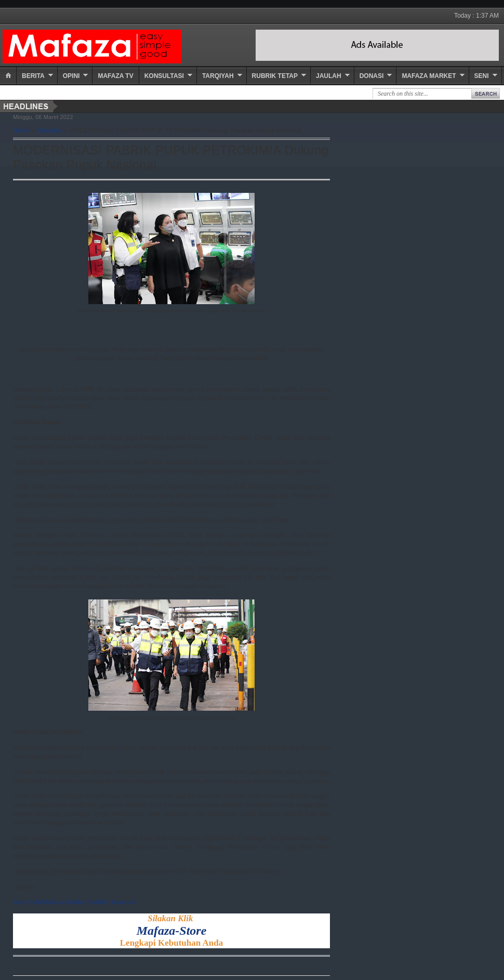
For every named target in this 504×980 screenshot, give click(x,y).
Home (22, 130)
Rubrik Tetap (275, 76)
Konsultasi (164, 76)
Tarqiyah (218, 76)
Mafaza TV (115, 76)
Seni (482, 76)
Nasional (50, 130)
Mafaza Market (429, 76)
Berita (33, 76)
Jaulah (329, 76)
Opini (71, 76)
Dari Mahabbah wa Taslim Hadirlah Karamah (75, 902)
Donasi (372, 76)
